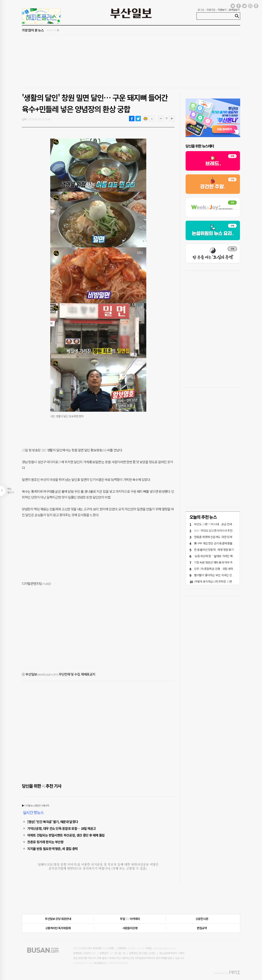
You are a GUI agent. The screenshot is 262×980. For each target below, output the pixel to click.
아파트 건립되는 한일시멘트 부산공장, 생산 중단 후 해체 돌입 (66, 835)
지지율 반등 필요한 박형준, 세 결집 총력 (52, 849)
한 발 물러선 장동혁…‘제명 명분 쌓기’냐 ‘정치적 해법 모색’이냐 (227, 550)
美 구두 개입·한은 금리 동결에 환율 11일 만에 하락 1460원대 (227, 543)
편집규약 (202, 928)
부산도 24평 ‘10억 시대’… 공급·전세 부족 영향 (218, 524)
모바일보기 (234, 10)
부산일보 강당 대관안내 (58, 919)
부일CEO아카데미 (130, 919)
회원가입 (211, 10)
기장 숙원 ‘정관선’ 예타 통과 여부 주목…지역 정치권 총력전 (226, 562)
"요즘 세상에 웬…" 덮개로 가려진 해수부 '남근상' (220, 556)
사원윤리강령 (130, 928)
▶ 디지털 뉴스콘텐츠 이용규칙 (35, 806)
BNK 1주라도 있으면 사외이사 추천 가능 (216, 531)
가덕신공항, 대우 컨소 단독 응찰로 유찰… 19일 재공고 (62, 828)
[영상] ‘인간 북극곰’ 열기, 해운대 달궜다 (53, 822)
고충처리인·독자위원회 (58, 928)
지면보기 (222, 10)
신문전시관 (202, 919)
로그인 (201, 10)
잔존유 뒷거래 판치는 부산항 (45, 842)
